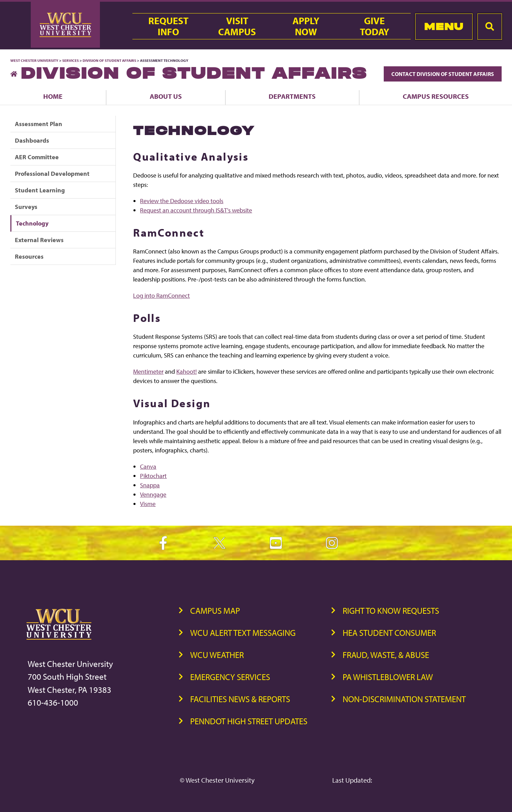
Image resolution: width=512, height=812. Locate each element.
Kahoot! (187, 371)
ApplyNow (306, 26)
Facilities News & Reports (240, 699)
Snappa (150, 485)
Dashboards (32, 140)
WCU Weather (217, 655)
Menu (444, 26)
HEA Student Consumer (389, 633)
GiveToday (375, 26)
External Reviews (39, 240)
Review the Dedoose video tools (182, 201)
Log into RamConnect (161, 295)
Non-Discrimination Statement (404, 699)
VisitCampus (237, 26)
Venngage (153, 494)
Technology (32, 223)
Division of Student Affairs (110, 60)
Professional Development (52, 174)
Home (53, 96)
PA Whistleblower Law (388, 677)
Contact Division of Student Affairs (443, 74)
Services (71, 60)
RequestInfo (168, 26)
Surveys (26, 207)
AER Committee (37, 157)
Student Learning (40, 190)
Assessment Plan (39, 124)
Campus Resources (436, 96)
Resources (29, 256)
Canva (148, 466)
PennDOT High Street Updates (249, 721)
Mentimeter (148, 371)
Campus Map (215, 610)
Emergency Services (230, 677)
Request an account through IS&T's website (196, 210)
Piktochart (153, 476)
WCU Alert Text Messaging (243, 633)
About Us (166, 96)
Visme (148, 504)
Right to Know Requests (391, 610)
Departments (292, 96)
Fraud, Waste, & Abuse (386, 655)
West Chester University (34, 60)
